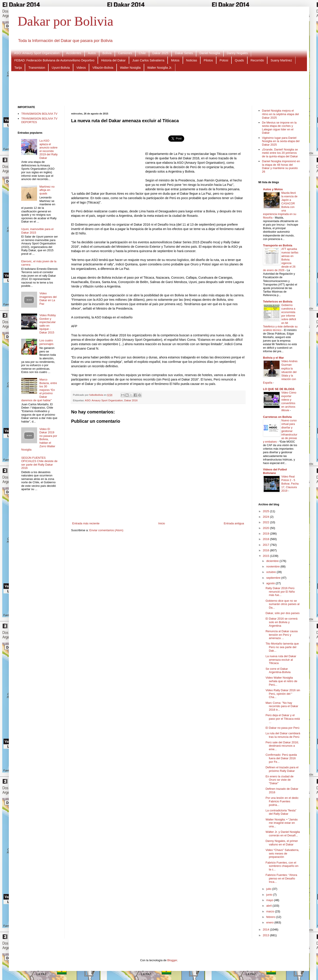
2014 (266, 930)
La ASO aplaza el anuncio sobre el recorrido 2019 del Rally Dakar (48, 149)
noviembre (273, 566)
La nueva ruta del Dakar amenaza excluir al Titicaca (281, 660)
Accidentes (74, 53)
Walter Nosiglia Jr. (160, 68)
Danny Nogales (237, 53)
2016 (266, 550)
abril (269, 906)
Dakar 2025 (160, 53)
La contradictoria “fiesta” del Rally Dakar (281, 812)
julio (269, 889)
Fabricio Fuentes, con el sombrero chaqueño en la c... (282, 866)
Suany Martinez (281, 60)
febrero (271, 917)
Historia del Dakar (113, 60)
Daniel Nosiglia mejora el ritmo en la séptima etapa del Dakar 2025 (280, 114)
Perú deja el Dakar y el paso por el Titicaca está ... (283, 719)
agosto (271, 583)
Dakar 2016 (131, 400)
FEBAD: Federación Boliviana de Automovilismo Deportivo (54, 60)
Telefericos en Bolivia (278, 302)
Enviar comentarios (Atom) (106, 530)
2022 (266, 522)
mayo (270, 900)
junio (270, 895)
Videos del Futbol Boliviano (275, 471)
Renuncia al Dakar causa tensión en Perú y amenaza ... (281, 635)
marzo (271, 911)
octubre (272, 572)
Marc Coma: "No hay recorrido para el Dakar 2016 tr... (282, 706)
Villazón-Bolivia (103, 68)
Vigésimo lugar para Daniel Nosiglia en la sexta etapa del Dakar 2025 (281, 141)
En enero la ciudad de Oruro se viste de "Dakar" (279, 780)
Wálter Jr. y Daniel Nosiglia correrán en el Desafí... (283, 834)
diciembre (273, 561)
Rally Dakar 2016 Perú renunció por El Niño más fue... (280, 592)
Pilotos (208, 60)
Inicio (162, 523)
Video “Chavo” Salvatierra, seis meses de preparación (282, 853)
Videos (81, 68)
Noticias (192, 60)
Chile (142, 53)
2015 (266, 556)
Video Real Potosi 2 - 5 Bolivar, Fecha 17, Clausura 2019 (290, 484)
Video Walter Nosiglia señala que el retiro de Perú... (281, 681)
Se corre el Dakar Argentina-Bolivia (278, 671)
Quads (239, 60)
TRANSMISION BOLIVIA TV (39, 114)
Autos (92, 53)
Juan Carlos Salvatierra (148, 60)
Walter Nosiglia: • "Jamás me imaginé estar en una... (281, 823)
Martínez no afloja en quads (47, 190)
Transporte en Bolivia (278, 245)
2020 (266, 528)
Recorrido (257, 60)
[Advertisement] (159, 88)
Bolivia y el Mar (274, 358)
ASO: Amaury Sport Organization (37, 53)
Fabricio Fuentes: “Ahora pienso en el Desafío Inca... (281, 878)
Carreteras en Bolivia (277, 417)
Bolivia (107, 53)
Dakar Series (184, 53)
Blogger (172, 960)
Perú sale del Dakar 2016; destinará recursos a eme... (282, 746)
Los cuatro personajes (46, 342)
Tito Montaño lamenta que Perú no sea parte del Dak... (282, 647)
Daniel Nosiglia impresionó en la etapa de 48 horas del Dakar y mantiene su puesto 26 (281, 166)
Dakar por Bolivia (65, 21)
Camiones (125, 53)
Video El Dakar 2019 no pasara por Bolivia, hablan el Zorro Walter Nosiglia (39, 439)
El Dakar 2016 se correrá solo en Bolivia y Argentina (281, 622)
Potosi (224, 60)
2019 (266, 534)
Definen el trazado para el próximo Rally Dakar (282, 769)
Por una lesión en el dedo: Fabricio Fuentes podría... (282, 801)
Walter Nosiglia (130, 68)
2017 (266, 545)
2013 (266, 935)
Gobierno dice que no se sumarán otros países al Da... (282, 604)
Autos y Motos (273, 189)
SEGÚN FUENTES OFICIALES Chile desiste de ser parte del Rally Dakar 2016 (39, 463)
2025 (266, 511)
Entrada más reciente (86, 523)
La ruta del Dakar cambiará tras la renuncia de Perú (283, 735)
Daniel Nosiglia (210, 53)
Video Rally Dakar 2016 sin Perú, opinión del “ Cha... (283, 694)
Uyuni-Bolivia (61, 68)
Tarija (18, 68)
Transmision (37, 68)
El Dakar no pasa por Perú (282, 728)
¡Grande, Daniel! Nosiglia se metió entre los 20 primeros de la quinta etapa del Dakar (280, 153)
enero (270, 922)
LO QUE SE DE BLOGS (279, 389)
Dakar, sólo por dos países (282, 613)
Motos (175, 60)
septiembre (274, 578)
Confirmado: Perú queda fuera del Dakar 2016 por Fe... (281, 758)
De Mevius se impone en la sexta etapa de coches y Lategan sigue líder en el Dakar (279, 128)
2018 (266, 539)
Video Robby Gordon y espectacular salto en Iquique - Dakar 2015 (47, 324)
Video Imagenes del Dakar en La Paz (48, 299)
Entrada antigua (234, 523)
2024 (266, 517)
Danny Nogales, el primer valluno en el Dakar (282, 843)
